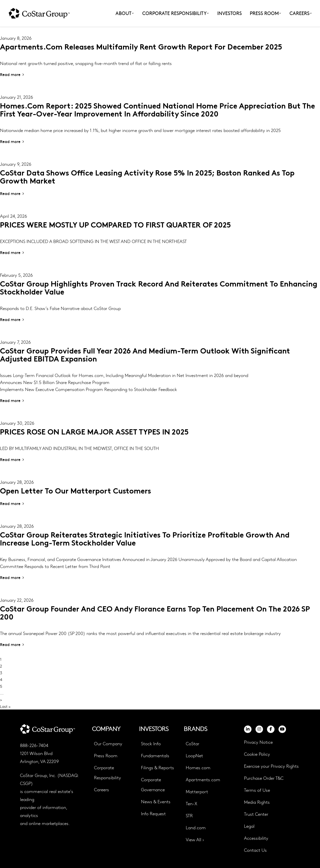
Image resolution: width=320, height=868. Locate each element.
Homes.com (198, 767)
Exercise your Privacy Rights (271, 766)
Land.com (196, 827)
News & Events (156, 801)
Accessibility (256, 838)
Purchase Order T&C (264, 778)
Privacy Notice (258, 742)
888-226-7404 (34, 745)
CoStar (192, 743)
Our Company (108, 743)
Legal (249, 826)
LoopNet (194, 755)
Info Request (153, 813)
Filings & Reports (157, 767)
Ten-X (191, 803)
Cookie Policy (257, 754)
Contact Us (255, 850)
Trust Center (256, 814)
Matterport (197, 791)
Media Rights (257, 802)
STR (189, 815)
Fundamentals (155, 755)
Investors (229, 13)
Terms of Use (257, 790)
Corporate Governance (153, 784)
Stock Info (151, 743)
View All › (195, 839)
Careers (101, 789)
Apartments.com (203, 779)
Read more (10, 74)
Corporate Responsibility (107, 772)
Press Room (106, 755)
